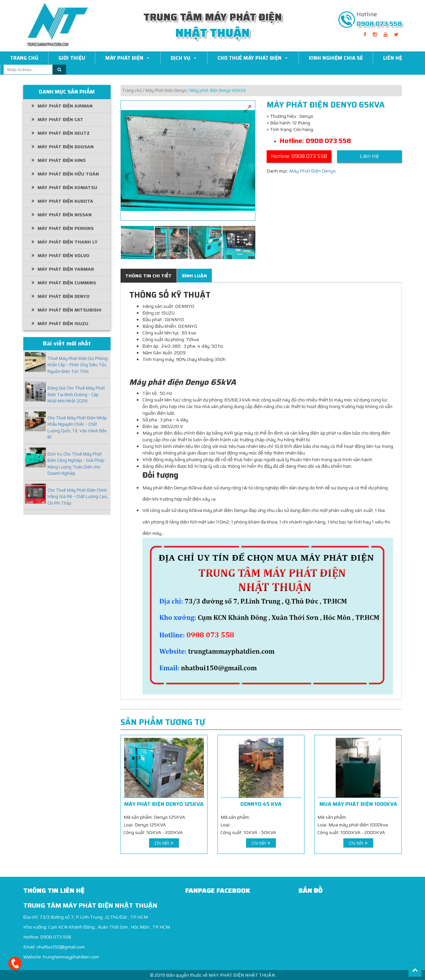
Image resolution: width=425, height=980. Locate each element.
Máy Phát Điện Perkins (66, 228)
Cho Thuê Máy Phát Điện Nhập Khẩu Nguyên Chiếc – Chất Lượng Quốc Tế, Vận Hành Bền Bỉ (77, 428)
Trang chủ (132, 90)
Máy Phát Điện (128, 58)
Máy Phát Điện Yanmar (66, 269)
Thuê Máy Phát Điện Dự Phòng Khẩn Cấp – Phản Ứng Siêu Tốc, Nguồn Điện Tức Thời (78, 365)
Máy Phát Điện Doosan (66, 147)
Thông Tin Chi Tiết (148, 276)
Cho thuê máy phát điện (253, 58)
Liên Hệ (393, 58)
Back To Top (415, 970)
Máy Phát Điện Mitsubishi (69, 310)
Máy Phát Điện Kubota (65, 201)
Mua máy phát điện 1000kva (358, 804)
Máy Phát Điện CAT (60, 119)
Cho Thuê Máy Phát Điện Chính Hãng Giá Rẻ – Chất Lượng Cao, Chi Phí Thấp (78, 497)
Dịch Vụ (184, 58)
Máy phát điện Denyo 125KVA (164, 804)
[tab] (148, 276)
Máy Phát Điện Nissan (65, 215)
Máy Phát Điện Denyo (64, 296)
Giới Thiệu (72, 58)
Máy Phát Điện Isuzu (63, 323)
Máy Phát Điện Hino (62, 160)
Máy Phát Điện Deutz (64, 133)
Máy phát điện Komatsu (67, 187)
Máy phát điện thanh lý (68, 242)
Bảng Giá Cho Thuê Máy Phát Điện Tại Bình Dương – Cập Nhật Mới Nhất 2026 (76, 395)
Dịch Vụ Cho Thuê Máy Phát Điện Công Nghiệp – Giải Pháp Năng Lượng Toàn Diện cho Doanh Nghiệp (76, 464)
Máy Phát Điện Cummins (67, 283)
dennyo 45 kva (261, 804)
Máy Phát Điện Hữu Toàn (68, 174)
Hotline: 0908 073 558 (299, 156)
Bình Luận (194, 276)
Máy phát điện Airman (65, 106)
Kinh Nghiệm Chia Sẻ (336, 58)
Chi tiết (162, 843)
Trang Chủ (24, 58)
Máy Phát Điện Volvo (63, 255)
